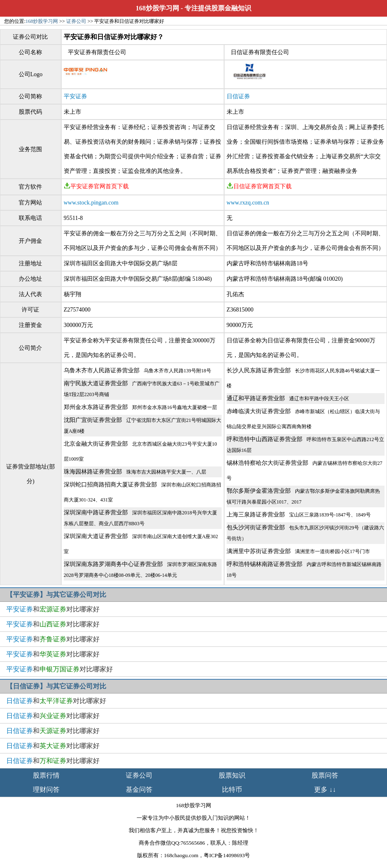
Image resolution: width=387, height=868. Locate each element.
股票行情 (46, 775)
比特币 (232, 789)
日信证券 (238, 96)
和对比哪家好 (53, 609)
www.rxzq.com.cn (248, 203)
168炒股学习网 (157, 8)
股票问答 (325, 775)
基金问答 (139, 789)
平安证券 (75, 96)
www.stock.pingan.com (91, 203)
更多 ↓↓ (325, 789)
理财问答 (46, 789)
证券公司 (76, 21)
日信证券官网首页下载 (259, 186)
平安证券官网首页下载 (96, 186)
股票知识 (232, 775)
